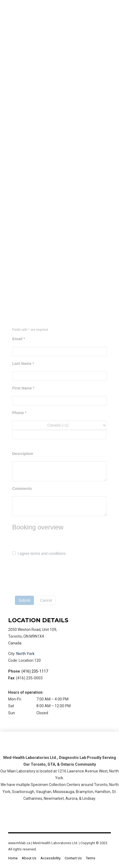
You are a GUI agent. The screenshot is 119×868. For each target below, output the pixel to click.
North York (25, 654)
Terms (91, 858)
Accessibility (51, 858)
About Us (29, 858)
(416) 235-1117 (35, 671)
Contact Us (73, 858)
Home (13, 858)
